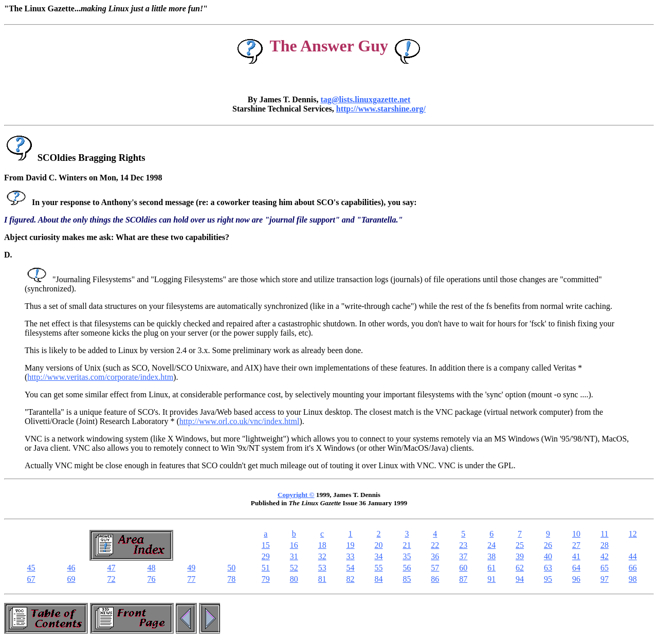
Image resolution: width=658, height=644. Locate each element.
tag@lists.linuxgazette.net (365, 99)
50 (231, 568)
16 (294, 545)
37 (463, 556)
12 (633, 534)
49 (191, 568)
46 (71, 568)
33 (351, 556)
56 (407, 568)
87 (463, 579)
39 (520, 556)
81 (322, 579)
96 (576, 579)
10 (576, 534)
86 (435, 579)
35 (407, 556)
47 (111, 568)
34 (379, 556)
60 (463, 568)
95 (548, 579)
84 (379, 579)
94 (520, 579)
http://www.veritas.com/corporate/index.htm (100, 377)
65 (605, 568)
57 (435, 568)
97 (605, 579)
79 (266, 579)
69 (71, 579)
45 (31, 568)
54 (351, 568)
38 (491, 556)
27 (576, 545)
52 (294, 568)
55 (379, 568)
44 (633, 556)
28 (605, 545)
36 (435, 556)
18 (322, 545)
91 (491, 579)
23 (463, 545)
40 (548, 556)
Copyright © (296, 495)
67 (31, 579)
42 (605, 556)
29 (266, 556)
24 (491, 545)
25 (520, 545)
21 (407, 545)
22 (435, 545)
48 (151, 568)
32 (322, 556)
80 (294, 579)
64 (576, 568)
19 (351, 545)
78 (231, 579)
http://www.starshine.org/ (381, 109)
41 (576, 556)
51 (266, 568)
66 (633, 568)
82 (351, 579)
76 (151, 579)
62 (520, 568)
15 (266, 545)
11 (604, 534)
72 (111, 579)
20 (379, 545)
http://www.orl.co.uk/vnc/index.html (240, 421)
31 (294, 556)
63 (548, 568)
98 (633, 579)
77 (191, 579)
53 (322, 568)
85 (407, 579)
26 (548, 545)
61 (491, 568)
